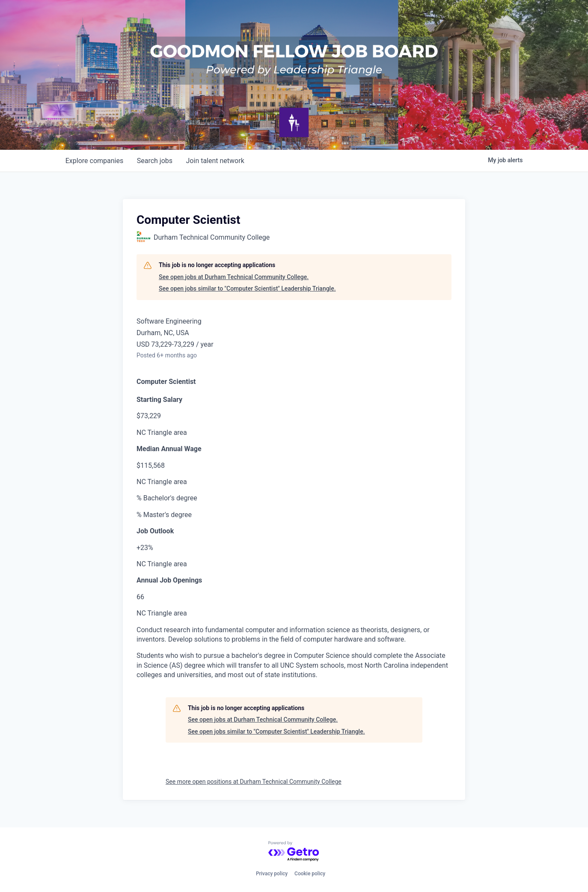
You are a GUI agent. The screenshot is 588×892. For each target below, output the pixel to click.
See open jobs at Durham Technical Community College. (234, 277)
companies (94, 161)
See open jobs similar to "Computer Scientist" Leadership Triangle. (247, 288)
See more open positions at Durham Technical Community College (254, 782)
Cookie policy (310, 874)
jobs (155, 161)
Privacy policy (272, 874)
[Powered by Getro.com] (294, 852)
